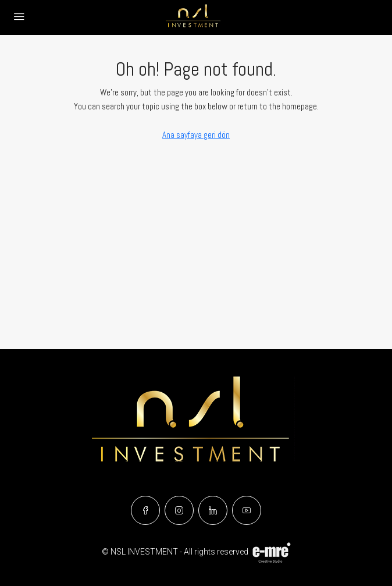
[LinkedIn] (213, 510)
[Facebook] (145, 510)
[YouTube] (247, 510)
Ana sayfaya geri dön (196, 135)
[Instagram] (179, 510)
